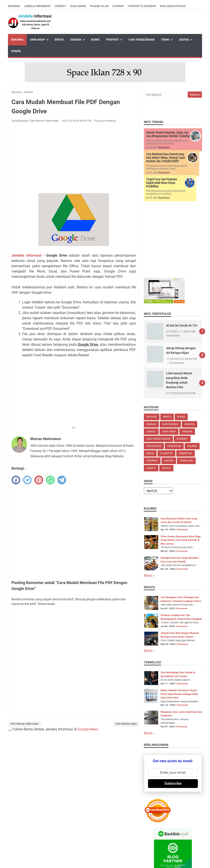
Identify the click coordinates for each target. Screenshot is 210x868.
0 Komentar (182, 529)
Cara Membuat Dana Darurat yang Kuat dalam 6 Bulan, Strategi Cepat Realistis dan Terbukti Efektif (165, 158)
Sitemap (118, 6)
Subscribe (173, 783)
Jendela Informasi (37, 6)
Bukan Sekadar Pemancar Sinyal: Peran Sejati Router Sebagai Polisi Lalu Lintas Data (179, 694)
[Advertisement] (74, 159)
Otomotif (166, 453)
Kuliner (192, 446)
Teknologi (186, 461)
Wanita (151, 468)
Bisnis (95, 40)
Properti (112, 40)
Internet (182, 439)
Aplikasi (152, 417)
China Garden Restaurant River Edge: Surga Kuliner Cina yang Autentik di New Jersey (181, 540)
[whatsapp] (50, 480)
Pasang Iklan (99, 6)
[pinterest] (39, 480)
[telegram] (62, 480)
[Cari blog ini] (165, 95)
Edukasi (76, 40)
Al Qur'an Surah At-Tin (182, 325)
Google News (88, 729)
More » (149, 576)
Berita (59, 40)
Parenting (186, 453)
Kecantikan (154, 446)
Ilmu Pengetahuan (142, 40)
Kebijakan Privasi (173, 6)
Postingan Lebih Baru (25, 724)
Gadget (151, 432)
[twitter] (27, 480)
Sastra (184, 40)
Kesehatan (174, 446)
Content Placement (142, 6)
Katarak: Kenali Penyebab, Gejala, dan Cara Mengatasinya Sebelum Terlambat (168, 134)
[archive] (158, 491)
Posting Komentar (105, 121)
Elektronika (170, 424)
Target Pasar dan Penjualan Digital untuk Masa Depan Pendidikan (161, 183)
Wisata (16, 51)
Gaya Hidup (37, 40)
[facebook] (16, 480)
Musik (150, 453)
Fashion (189, 424)
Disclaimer (78, 6)
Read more (164, 147)
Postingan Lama (126, 724)
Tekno (165, 40)
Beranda (14, 6)
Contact (60, 6)
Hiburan (187, 432)
